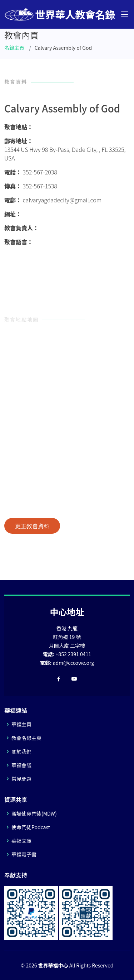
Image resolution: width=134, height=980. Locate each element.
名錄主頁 (14, 48)
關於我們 (21, 751)
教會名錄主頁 (26, 738)
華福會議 (21, 765)
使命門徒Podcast (31, 827)
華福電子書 (24, 854)
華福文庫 (21, 841)
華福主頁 (21, 724)
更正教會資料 (32, 526)
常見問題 (21, 779)
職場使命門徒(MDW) (34, 813)
